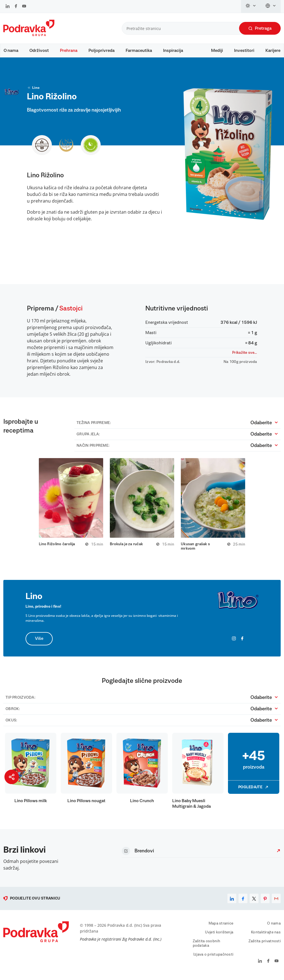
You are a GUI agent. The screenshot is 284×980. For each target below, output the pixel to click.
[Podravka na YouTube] (24, 7)
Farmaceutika (139, 50)
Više (39, 642)
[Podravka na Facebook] (16, 7)
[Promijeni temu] (251, 6)
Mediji (217, 50)
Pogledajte (253, 790)
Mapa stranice (221, 926)
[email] (276, 901)
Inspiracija (173, 50)
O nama (11, 50)
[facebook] (243, 901)
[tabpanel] (71, 505)
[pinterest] (265, 901)
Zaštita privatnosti (265, 944)
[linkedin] (232, 901)
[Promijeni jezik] (271, 6)
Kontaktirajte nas (266, 935)
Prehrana (69, 50)
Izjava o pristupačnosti (213, 958)
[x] (254, 901)
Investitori (244, 50)
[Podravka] (29, 35)
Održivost (39, 50)
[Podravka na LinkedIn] (8, 7)
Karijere (273, 50)
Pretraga (260, 28)
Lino (33, 90)
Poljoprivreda (102, 50)
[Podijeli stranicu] (12, 777)
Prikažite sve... (244, 355)
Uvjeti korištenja (219, 935)
